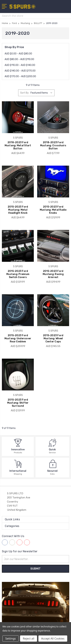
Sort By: (25, 93)
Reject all (29, 639)
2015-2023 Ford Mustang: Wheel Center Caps (53, 339)
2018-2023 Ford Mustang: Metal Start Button (18, 146)
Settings (11, 639)
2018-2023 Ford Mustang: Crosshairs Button (53, 146)
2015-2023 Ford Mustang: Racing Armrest (53, 274)
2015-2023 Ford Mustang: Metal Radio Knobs (53, 210)
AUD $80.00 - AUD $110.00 (19, 59)
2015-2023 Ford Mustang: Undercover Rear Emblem (18, 339)
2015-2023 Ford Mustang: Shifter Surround (18, 403)
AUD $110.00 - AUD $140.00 (20, 65)
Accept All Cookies (53, 639)
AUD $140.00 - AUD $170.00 (20, 71)
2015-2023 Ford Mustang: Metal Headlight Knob (18, 210)
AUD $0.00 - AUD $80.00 (18, 54)
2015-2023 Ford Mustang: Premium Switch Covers (18, 274)
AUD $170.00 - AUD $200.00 (20, 76)
